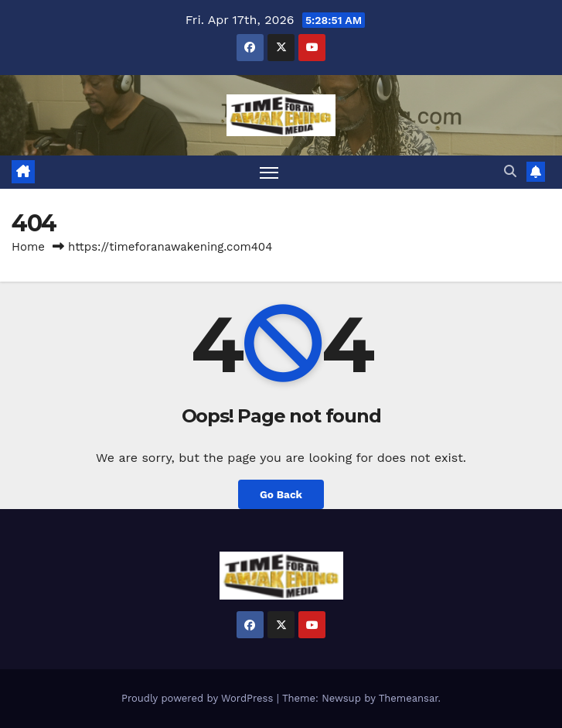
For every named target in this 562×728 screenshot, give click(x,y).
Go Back (281, 494)
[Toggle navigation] (269, 172)
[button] (510, 171)
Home (28, 247)
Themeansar (409, 698)
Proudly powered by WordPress (199, 698)
